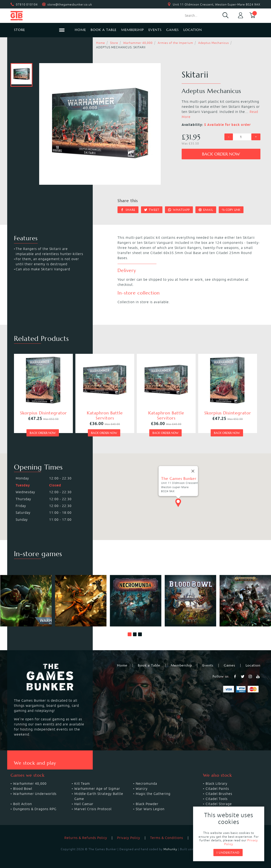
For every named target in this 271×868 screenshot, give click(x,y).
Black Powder (147, 804)
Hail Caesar (84, 804)
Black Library (216, 783)
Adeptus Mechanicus (214, 43)
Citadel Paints (217, 789)
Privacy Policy (129, 838)
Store (114, 43)
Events (155, 30)
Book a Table (104, 30)
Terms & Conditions (167, 838)
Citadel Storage (219, 804)
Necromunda (146, 783)
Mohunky (170, 849)
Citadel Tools (217, 799)
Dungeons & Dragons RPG (35, 809)
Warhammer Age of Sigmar (97, 789)
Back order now (221, 154)
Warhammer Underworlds (35, 794)
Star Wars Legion (150, 809)
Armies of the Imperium (175, 43)
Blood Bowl (23, 789)
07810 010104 (27, 4)
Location (193, 30)
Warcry (142, 789)
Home (80, 30)
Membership (132, 30)
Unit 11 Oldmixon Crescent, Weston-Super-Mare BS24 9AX (217, 4)
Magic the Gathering (153, 794)
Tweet (152, 210)
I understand (228, 853)
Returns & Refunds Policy (86, 838)
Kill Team (82, 783)
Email (206, 210)
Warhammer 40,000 (138, 43)
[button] (130, 634)
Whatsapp (179, 210)
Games (172, 30)
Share (128, 210)
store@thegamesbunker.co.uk (70, 4)
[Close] (193, 471)
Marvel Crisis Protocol (93, 809)
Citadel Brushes (219, 794)
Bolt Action (23, 804)
